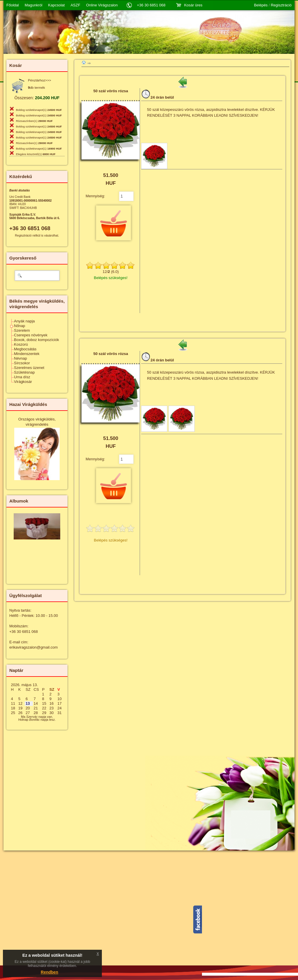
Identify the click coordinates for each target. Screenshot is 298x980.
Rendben (49, 972)
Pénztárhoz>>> (40, 80)
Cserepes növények (31, 335)
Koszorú (21, 344)
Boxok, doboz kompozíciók (37, 340)
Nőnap (19, 326)
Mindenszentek (27, 354)
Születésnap (24, 372)
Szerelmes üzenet (29, 368)
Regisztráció (281, 5)
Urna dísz (22, 377)
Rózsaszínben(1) (34, 121)
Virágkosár (23, 382)
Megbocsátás (25, 349)
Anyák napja (24, 321)
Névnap (21, 358)
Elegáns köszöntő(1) (36, 154)
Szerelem (22, 330)
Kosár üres (193, 5)
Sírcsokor (22, 363)
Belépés (261, 5)
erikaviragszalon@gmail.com (33, 647)
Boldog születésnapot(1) (39, 110)
